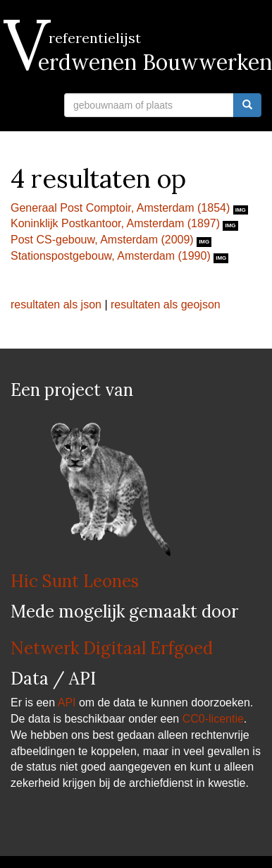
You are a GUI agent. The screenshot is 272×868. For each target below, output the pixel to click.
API (67, 703)
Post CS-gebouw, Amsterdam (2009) (104, 240)
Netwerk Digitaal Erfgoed (112, 648)
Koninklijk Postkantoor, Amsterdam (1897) (117, 223)
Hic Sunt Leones (75, 581)
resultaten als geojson (166, 305)
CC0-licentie (213, 719)
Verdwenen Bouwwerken (141, 62)
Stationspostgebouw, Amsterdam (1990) (112, 256)
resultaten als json (56, 305)
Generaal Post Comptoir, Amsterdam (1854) (122, 208)
